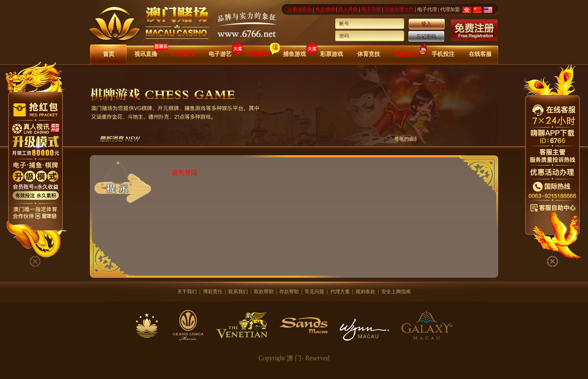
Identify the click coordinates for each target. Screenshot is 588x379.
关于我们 (187, 292)
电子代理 (427, 9)
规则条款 (365, 292)
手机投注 (443, 54)
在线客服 (480, 54)
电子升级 (371, 9)
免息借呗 (325, 9)
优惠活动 (406, 54)
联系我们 (238, 292)
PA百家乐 (183, 54)
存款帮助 (289, 292)
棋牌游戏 (257, 54)
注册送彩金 (300, 9)
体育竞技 (369, 54)
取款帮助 (264, 292)
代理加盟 (450, 9)
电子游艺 (220, 54)
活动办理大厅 (399, 9)
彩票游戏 (332, 54)
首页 (109, 54)
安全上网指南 (396, 292)
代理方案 (340, 292)
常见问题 (314, 292)
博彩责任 (213, 292)
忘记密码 (426, 36)
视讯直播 (146, 54)
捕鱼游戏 (294, 54)
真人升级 (348, 9)
